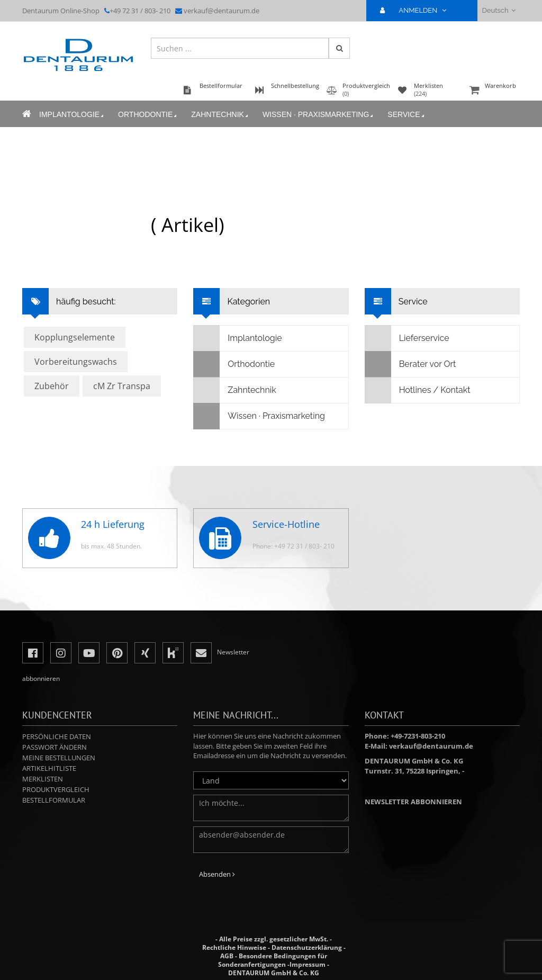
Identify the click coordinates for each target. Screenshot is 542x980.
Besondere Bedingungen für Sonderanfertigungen (273, 960)
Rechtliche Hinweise (234, 947)
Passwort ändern (55, 747)
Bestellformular (54, 800)
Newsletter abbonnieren (413, 802)
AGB (227, 956)
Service (406, 115)
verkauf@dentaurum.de (222, 11)
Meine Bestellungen (59, 758)
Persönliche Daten (57, 736)
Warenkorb (493, 91)
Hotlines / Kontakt (418, 390)
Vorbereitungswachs (76, 362)
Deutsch (499, 10)
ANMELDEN (417, 10)
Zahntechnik (220, 115)
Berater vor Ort (411, 364)
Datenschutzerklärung (307, 947)
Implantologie (72, 115)
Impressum (308, 964)
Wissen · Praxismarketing (319, 115)
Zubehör (52, 386)
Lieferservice (407, 338)
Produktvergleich (56, 789)
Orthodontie (148, 115)
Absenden (217, 874)
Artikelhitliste (49, 768)
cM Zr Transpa (122, 386)
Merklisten (43, 779)
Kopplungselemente (75, 337)
